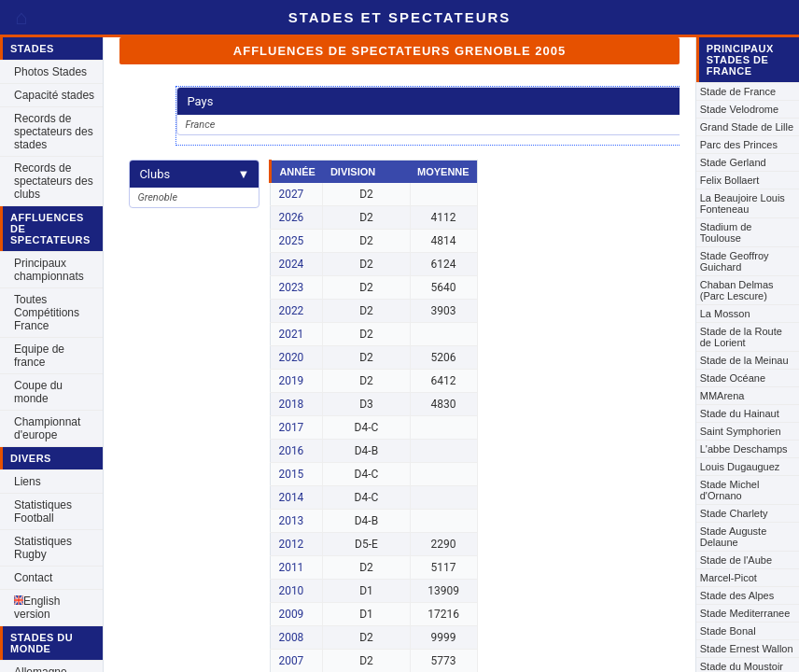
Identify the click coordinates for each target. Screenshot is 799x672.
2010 (291, 591)
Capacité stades (54, 95)
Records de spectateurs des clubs (54, 181)
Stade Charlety (734, 513)
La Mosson (725, 314)
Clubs (194, 174)
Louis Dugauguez (740, 467)
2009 (291, 614)
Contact (33, 578)
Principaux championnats (49, 270)
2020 (291, 357)
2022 (291, 311)
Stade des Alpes (737, 595)
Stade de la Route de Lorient (741, 337)
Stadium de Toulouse (726, 232)
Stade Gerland (733, 162)
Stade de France (738, 91)
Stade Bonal (728, 631)
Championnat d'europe (47, 428)
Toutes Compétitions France (47, 313)
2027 (291, 194)
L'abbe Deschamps (744, 449)
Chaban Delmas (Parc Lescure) (737, 290)
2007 (291, 661)
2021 (291, 334)
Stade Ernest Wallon (747, 649)
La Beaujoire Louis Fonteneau (743, 203)
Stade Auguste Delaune (734, 537)
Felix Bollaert (730, 180)
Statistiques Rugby (43, 548)
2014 (291, 497)
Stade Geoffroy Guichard (735, 261)
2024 (291, 264)
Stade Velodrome (739, 109)
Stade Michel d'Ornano (730, 490)
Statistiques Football (43, 511)
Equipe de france (39, 356)
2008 (291, 637)
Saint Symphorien (741, 431)
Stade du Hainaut (740, 413)
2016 (291, 451)
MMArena (722, 396)
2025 (291, 241)
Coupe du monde (38, 392)
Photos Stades (50, 72)
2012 (291, 544)
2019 (291, 381)
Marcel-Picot (729, 578)
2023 (291, 287)
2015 (291, 474)
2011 (291, 567)
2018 (291, 404)
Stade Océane (733, 378)
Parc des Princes (739, 145)
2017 (291, 427)
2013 (291, 521)
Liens (28, 482)
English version (37, 608)
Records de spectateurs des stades (54, 132)
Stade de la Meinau (744, 360)
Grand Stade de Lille (747, 127)
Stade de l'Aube (736, 560)
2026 (291, 217)
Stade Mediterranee (745, 613)
